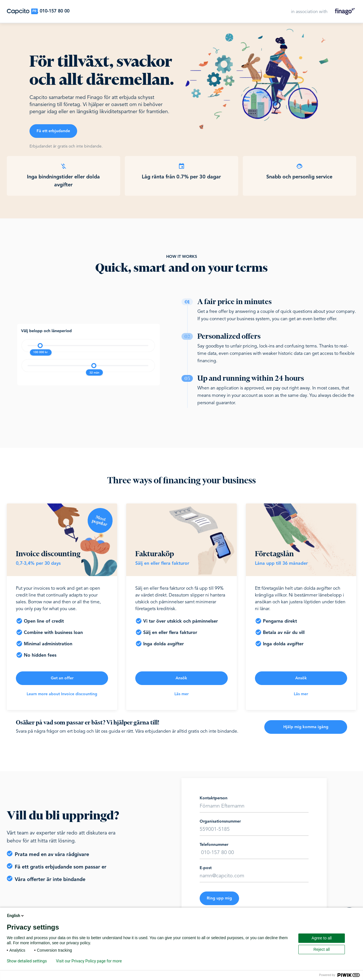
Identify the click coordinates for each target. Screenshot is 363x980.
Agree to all (322, 938)
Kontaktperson (214, 798)
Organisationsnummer (220, 821)
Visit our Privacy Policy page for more (89, 961)
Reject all (322, 949)
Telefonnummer (214, 845)
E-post (206, 868)
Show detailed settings (27, 961)
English (16, 916)
